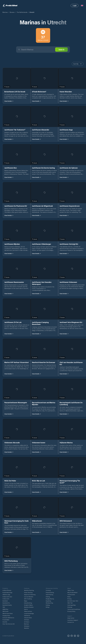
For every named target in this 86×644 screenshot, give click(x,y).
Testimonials (71, 595)
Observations (28, 611)
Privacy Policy (71, 611)
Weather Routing (29, 590)
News (69, 597)
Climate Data (28, 618)
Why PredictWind (72, 592)
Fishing (48, 597)
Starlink (5, 622)
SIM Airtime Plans (8, 613)
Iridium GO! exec (7, 597)
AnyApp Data (6, 615)
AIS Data (27, 620)
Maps (26, 601)
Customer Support (73, 620)
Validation (27, 615)
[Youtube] (68, 636)
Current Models (29, 597)
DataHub (5, 601)
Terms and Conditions (74, 609)
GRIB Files (5, 609)
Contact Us (71, 622)
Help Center (71, 618)
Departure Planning (30, 595)
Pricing (69, 599)
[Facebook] (72, 636)
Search (61, 50)
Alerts (26, 609)
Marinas (5, 12)
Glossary (27, 626)
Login (75, 5)
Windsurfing (49, 603)
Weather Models (29, 607)
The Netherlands (22, 12)
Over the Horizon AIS (9, 624)
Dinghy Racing (50, 599)
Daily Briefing (28, 603)
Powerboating (50, 592)
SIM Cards (5, 611)
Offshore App (6, 595)
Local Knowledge (29, 613)
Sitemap (70, 607)
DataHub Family (7, 605)
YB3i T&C (70, 603)
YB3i (4, 607)
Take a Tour (71, 590)
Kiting (47, 607)
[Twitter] (78, 636)
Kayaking (48, 601)
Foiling (48, 605)
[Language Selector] (82, 6)
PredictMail (6, 620)
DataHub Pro (6, 603)
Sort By (78, 64)
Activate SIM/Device (8, 618)
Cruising (48, 590)
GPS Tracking (28, 599)
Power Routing (28, 592)
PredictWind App (7, 592)
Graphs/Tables (28, 605)
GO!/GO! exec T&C (73, 601)
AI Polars (27, 622)
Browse (12, 12)
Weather (27, 628)
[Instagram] (75, 636)
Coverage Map (71, 605)
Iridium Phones (7, 590)
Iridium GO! (6, 599)
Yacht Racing (49, 595)
